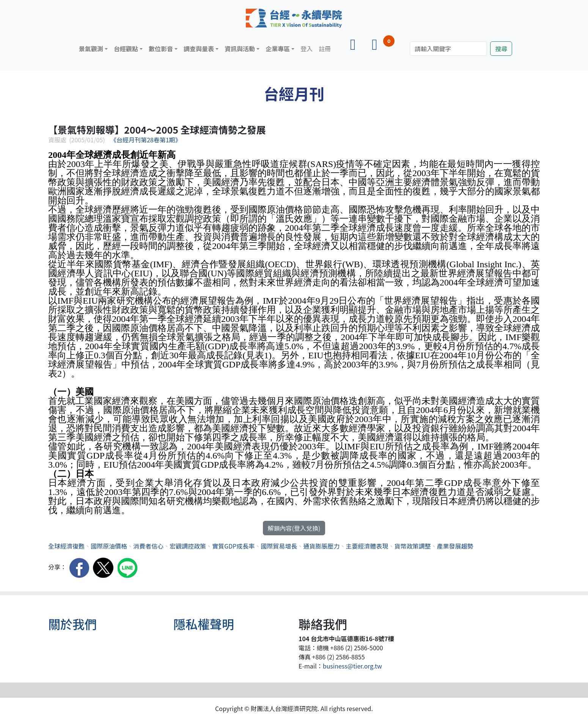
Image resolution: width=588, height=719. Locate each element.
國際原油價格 (109, 546)
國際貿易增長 (279, 546)
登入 (307, 49)
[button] (93, 49)
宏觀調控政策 (188, 546)
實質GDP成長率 (233, 546)
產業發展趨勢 (455, 546)
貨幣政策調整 (412, 546)
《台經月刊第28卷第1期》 (146, 140)
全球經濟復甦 (66, 546)
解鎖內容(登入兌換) (294, 528)
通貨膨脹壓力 (321, 546)
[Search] (448, 49)
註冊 (325, 49)
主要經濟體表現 (367, 546)
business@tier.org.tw (352, 666)
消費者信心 (148, 546)
